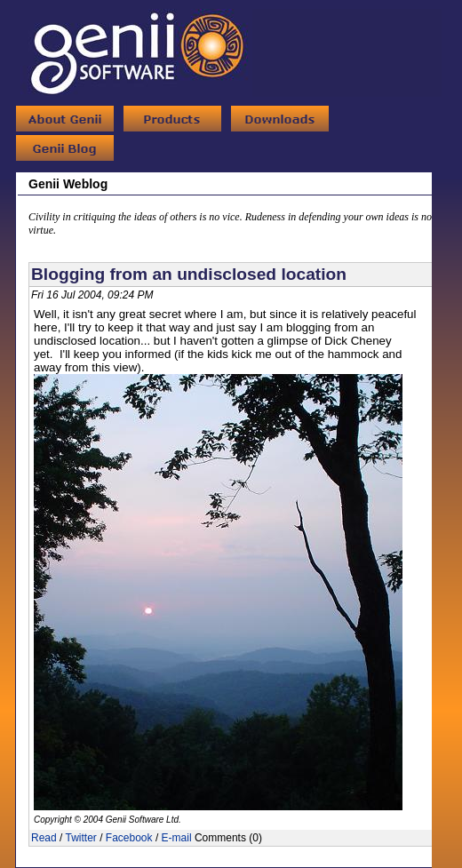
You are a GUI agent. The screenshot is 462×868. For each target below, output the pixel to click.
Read (44, 838)
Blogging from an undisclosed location (189, 274)
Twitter (80, 838)
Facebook (129, 838)
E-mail (177, 838)
